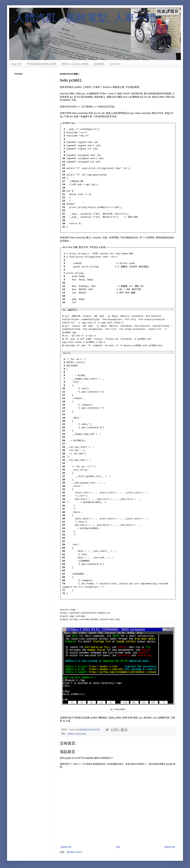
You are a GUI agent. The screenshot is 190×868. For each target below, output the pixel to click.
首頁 (118, 847)
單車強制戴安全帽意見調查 (42, 64)
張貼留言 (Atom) (74, 852)
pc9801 (71, 734)
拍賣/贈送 (99, 64)
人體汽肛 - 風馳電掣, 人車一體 (85, 18)
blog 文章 (16, 64)
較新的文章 (66, 847)
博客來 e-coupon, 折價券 (75, 64)
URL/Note (115, 64)
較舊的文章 (170, 847)
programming (80, 734)
